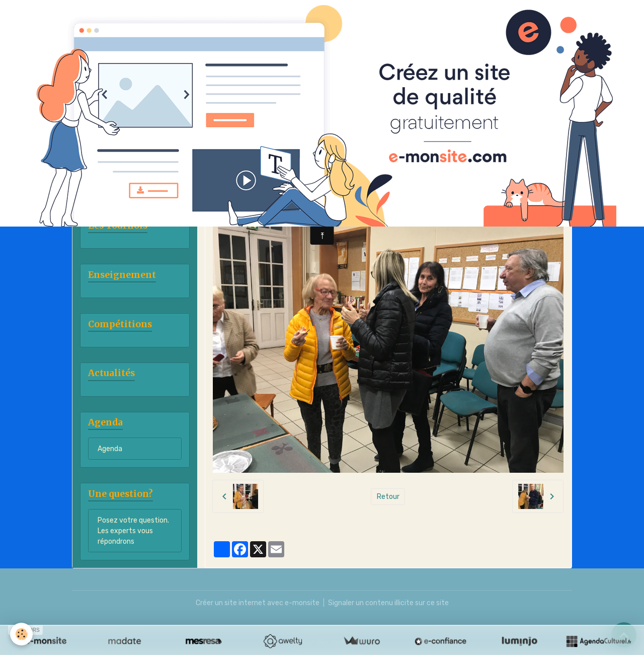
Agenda (110, 449)
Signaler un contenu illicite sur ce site (388, 603)
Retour (388, 497)
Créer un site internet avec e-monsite (258, 603)
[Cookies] (21, 634)
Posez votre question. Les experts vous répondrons (133, 531)
